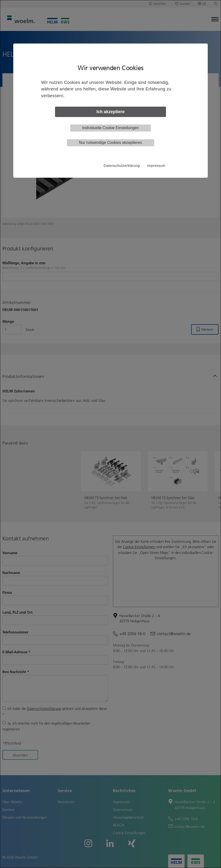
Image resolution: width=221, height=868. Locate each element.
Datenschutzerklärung (122, 166)
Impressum (156, 166)
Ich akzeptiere (110, 112)
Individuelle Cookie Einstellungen (111, 128)
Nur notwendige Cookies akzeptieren (110, 143)
